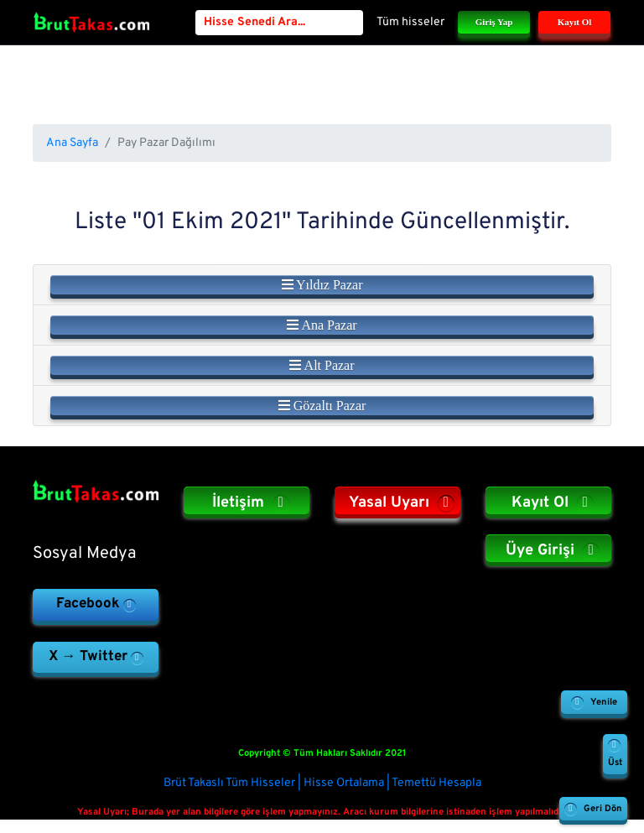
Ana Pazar (322, 325)
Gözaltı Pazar (322, 406)
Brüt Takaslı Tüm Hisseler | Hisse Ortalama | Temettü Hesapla (322, 783)
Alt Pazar (322, 365)
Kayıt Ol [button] (575, 22)
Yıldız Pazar (322, 285)
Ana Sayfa (72, 143)
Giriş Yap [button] (494, 22)
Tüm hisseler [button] (410, 22)
